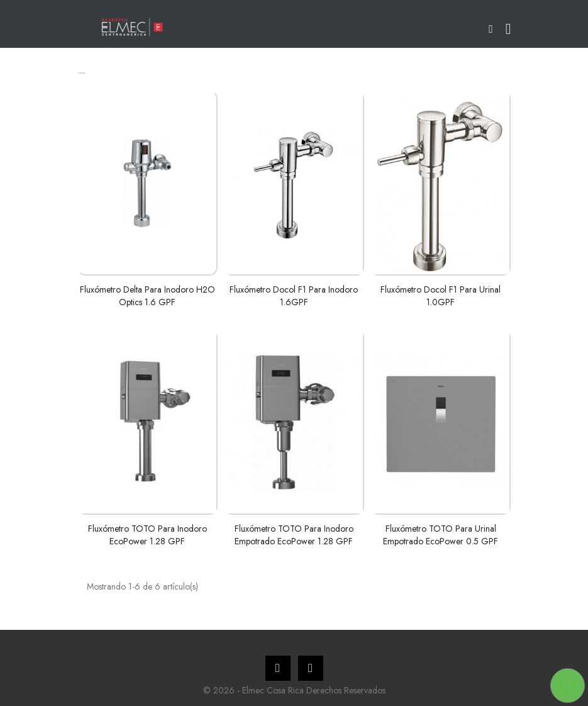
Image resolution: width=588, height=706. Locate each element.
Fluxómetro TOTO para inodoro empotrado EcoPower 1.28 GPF (294, 535)
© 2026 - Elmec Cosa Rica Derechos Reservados (294, 690)
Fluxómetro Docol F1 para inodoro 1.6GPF (294, 296)
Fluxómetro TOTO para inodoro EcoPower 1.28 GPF (147, 535)
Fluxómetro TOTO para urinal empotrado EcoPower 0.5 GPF (441, 535)
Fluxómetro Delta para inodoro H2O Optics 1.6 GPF (147, 296)
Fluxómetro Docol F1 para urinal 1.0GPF (441, 296)
